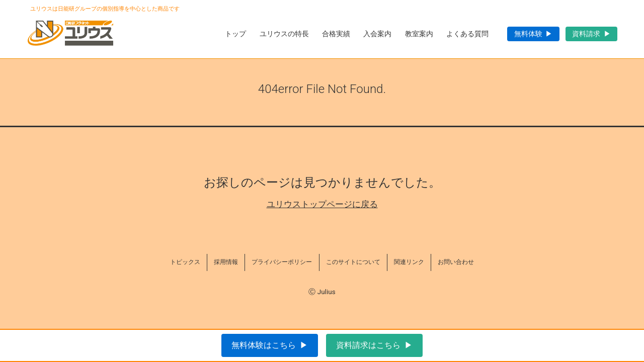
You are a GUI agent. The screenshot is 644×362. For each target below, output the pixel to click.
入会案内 (377, 34)
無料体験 (528, 34)
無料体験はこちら (264, 345)
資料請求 (586, 34)
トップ (235, 34)
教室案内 (419, 34)
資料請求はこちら (368, 345)
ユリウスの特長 (284, 34)
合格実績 (336, 34)
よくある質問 (467, 34)
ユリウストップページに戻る (322, 204)
